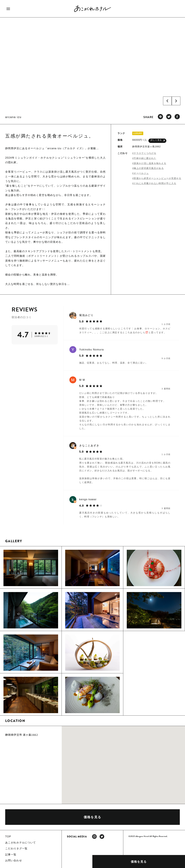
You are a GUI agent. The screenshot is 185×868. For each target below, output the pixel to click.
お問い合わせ (14, 860)
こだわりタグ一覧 (16, 849)
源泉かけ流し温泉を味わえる (150, 163)
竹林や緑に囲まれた (145, 158)
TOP (8, 837)
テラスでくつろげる (145, 153)
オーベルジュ (141, 173)
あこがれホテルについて (21, 843)
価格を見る (139, 862)
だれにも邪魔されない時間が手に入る (155, 183)
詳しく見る (158, 141)
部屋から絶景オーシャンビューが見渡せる (157, 178)
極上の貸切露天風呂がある (149, 168)
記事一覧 (11, 855)
